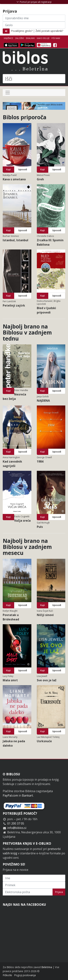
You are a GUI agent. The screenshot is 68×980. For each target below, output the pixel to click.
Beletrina (47, 967)
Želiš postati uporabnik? (49, 31)
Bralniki (30, 38)
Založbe (19, 38)
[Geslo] (34, 25)
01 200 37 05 (16, 823)
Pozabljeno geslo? (22, 31)
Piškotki (7, 975)
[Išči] (34, 79)
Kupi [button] (8, 169)
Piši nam (56, 38)
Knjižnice (8, 38)
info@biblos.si (17, 828)
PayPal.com (10, 795)
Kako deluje (43, 38)
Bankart (27, 795)
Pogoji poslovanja (25, 975)
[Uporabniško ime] (34, 18)
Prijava (59, 892)
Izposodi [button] (23, 169)
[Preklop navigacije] (8, 93)
